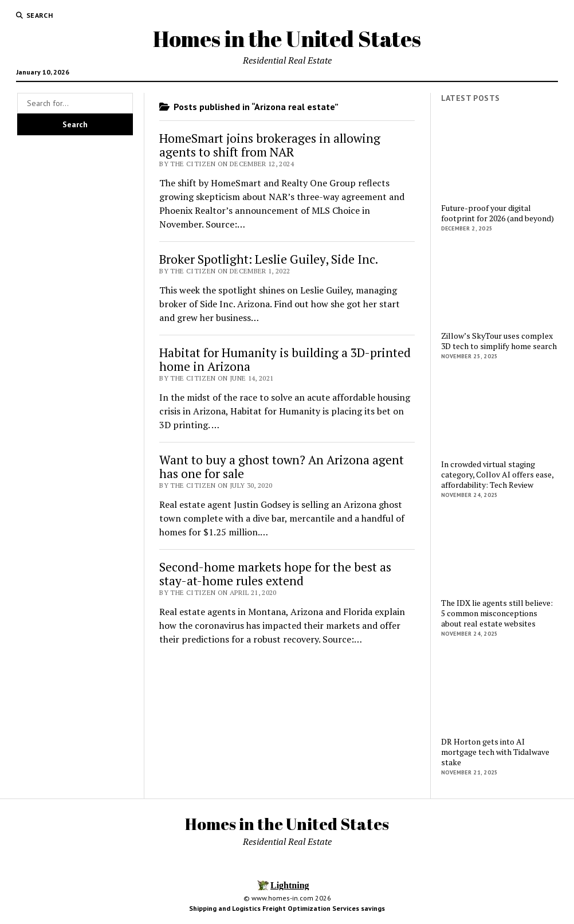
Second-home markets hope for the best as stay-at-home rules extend (275, 574)
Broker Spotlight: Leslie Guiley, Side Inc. (269, 259)
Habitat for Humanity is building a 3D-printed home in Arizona (285, 359)
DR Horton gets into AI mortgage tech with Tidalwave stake (495, 752)
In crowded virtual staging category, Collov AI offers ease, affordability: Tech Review (497, 475)
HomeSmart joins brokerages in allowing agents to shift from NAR (270, 145)
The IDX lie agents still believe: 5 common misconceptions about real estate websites (497, 613)
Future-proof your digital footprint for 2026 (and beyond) (498, 213)
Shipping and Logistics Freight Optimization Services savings (287, 908)
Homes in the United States (287, 39)
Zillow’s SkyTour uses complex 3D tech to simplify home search (499, 341)
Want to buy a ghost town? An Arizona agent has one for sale (282, 467)
